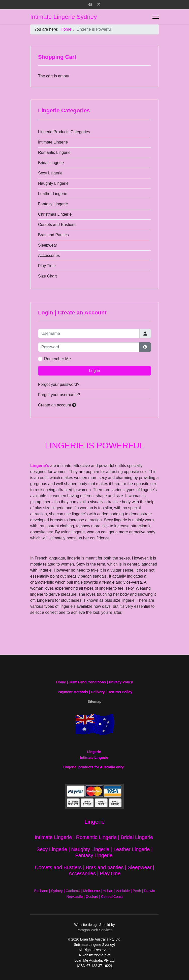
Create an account (57, 405)
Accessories (49, 255)
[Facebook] (90, 5)
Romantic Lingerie (54, 152)
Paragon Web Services (95, 930)
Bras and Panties (53, 235)
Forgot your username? (59, 395)
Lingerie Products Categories (64, 132)
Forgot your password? (59, 384)
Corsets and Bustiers (57, 225)
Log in (94, 371)
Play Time (47, 266)
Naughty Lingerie (53, 183)
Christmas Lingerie (55, 214)
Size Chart (48, 276)
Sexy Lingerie (50, 173)
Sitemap (94, 702)
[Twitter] (99, 5)
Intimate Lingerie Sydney (64, 17)
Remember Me (57, 359)
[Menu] (156, 17)
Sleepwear (48, 245)
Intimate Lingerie (53, 142)
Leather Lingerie (53, 194)
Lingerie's (40, 466)
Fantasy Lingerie (53, 204)
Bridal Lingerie (51, 163)
